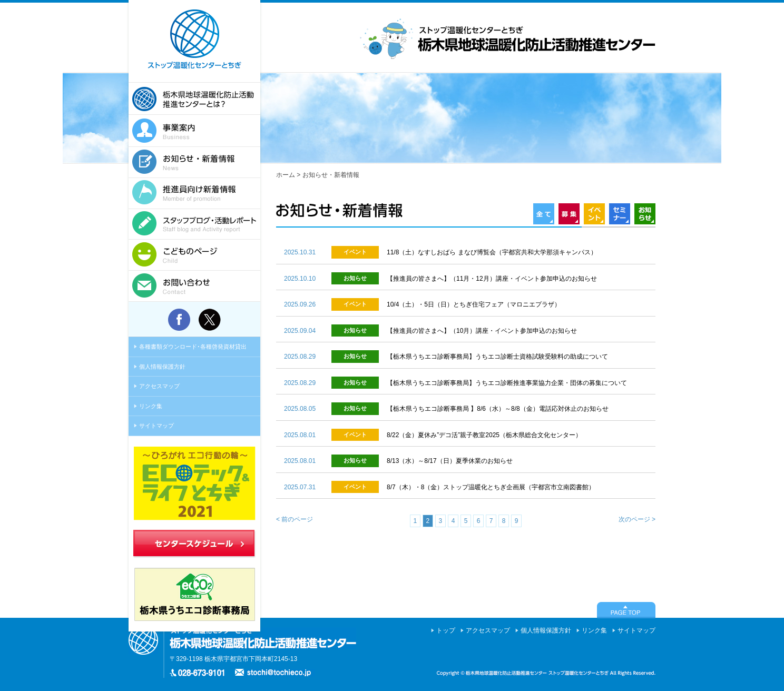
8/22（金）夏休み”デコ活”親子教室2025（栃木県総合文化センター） (484, 435)
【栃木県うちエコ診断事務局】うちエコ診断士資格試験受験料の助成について (497, 357)
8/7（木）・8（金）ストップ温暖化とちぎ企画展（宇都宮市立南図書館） (491, 487)
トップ (446, 630)
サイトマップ (156, 426)
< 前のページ (295, 519)
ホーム (286, 175)
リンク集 (151, 406)
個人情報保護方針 (162, 367)
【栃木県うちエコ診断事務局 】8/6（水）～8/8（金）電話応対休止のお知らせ (498, 409)
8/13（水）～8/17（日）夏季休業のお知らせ (450, 461)
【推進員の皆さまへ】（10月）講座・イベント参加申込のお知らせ (482, 331)
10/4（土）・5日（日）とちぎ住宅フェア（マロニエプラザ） (474, 304)
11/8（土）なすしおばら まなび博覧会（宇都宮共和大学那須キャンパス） (492, 252)
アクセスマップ (159, 386)
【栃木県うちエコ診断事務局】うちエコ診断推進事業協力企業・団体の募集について (507, 383)
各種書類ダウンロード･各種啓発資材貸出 (193, 347)
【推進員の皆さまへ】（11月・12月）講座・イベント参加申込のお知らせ (492, 279)
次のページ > (637, 519)
